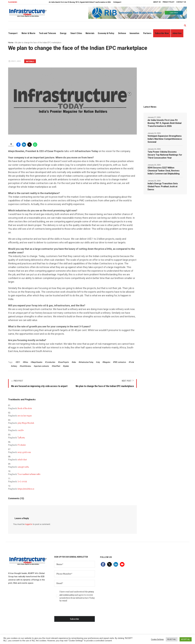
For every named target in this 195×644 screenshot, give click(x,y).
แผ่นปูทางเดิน (23, 467)
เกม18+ (21, 430)
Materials (30, 62)
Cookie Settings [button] (157, 639)
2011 (18, 362)
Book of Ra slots (25, 408)
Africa (26, 362)
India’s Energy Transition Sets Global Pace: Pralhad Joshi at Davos (163, 187)
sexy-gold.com (24, 452)
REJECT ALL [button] (172, 639)
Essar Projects (64, 362)
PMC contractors (120, 362)
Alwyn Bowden (37, 362)
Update (66, 366)
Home (11, 43)
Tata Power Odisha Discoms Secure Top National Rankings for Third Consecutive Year (165, 155)
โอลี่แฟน (21, 438)
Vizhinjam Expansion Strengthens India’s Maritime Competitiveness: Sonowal (165, 139)
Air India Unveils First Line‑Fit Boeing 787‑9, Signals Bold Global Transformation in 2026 (84, 2)
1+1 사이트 (22, 482)
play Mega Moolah (26, 423)
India (74, 362)
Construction (51, 362)
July (98, 362)
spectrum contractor (42, 366)
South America (26, 366)
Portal (132, 362)
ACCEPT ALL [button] (186, 639)
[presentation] (75, 611)
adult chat (22, 460)
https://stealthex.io (26, 489)
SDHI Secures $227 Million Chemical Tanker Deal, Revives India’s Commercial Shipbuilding (164, 171)
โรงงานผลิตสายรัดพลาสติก (29, 474)
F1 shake (22, 445)
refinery (14, 366)
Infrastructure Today (86, 362)
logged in (29, 524)
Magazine (107, 362)
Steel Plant (56, 366)
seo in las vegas (25, 416)
